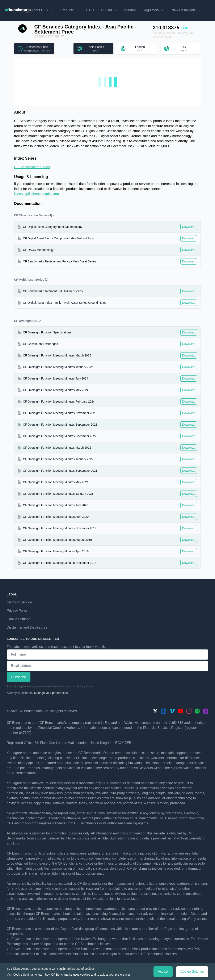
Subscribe (19, 677)
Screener (129, 10)
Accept (163, 972)
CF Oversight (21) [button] (28, 321)
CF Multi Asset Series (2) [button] (33, 280)
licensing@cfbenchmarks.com (36, 194)
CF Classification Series (32, 167)
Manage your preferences (51, 693)
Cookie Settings (18, 619)
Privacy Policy (17, 611)
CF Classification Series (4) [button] (35, 215)
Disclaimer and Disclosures (27, 627)
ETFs (90, 10)
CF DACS (108, 10)
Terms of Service (19, 602)
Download (189, 227)
